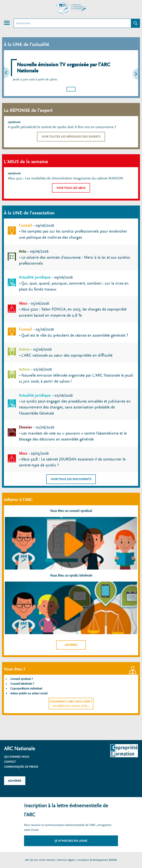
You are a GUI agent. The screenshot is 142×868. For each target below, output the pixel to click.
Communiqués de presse (21, 767)
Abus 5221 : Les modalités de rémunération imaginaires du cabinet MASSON (65, 178)
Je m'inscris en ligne (71, 841)
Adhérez (71, 645)
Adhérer (15, 781)
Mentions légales (66, 860)
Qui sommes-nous (17, 757)
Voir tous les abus (71, 188)
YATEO (113, 860)
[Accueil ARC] (71, 8)
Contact (10, 762)
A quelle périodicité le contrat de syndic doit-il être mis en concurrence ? (62, 127)
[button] (9, 73)
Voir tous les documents (71, 479)
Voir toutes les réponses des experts (71, 137)
